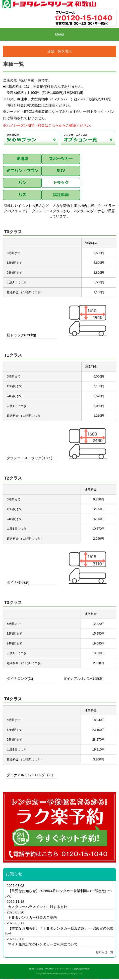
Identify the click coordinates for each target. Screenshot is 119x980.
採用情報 (40, 969)
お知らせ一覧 (104, 952)
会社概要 (32, 969)
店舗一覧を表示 (59, 51)
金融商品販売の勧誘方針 (82, 969)
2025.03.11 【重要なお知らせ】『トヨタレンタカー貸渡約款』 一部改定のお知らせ (59, 928)
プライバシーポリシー (64, 969)
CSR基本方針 (50, 969)
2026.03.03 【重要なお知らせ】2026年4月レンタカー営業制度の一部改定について (58, 891)
